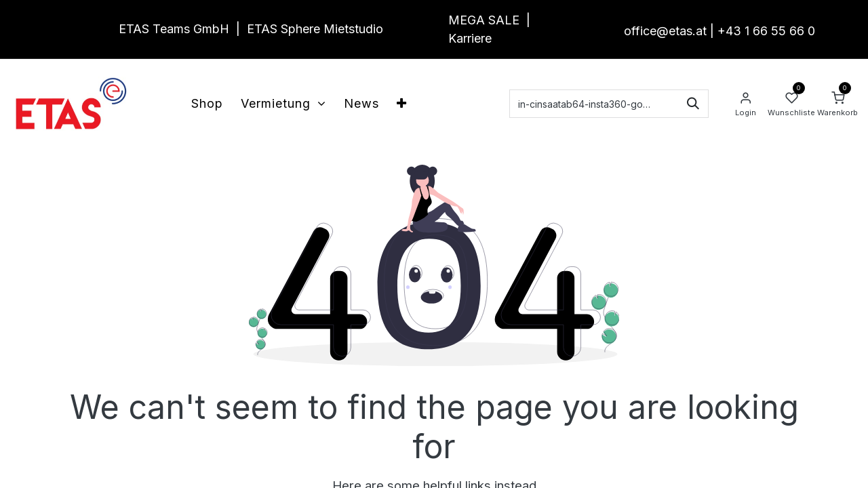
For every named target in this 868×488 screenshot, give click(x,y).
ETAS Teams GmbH (174, 29)
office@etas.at (665, 31)
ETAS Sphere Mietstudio (315, 29)
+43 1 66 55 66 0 (766, 31)
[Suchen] (693, 104)
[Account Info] (745, 104)
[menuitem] (207, 103)
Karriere (470, 38)
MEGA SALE (484, 20)
